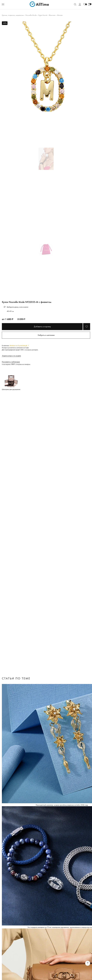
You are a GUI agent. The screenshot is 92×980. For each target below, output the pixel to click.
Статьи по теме (16, 678)
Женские (52, 15)
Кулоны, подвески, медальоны (13, 15)
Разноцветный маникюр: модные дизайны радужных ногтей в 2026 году (62, 805)
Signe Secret (43, 15)
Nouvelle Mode (31, 15)
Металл (60, 15)
